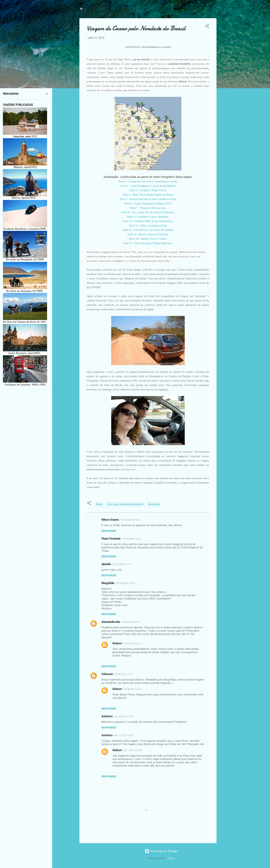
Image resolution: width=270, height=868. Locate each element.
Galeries (171, 858)
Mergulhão (108, 583)
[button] (207, 27)
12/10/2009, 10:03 (131, 539)
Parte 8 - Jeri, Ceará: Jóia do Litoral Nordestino (148, 212)
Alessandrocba (111, 622)
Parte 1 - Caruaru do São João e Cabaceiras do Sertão (148, 181)
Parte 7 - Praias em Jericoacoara (148, 208)
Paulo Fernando (111, 539)
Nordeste (154, 504)
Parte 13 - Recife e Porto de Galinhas (148, 234)
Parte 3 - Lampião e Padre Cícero (148, 190)
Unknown (107, 674)
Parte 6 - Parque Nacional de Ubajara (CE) (148, 203)
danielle (106, 564)
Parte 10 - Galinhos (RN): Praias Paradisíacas (148, 221)
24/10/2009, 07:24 (125, 583)
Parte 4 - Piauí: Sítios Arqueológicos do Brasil (148, 195)
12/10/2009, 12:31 (122, 564)
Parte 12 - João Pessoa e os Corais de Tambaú (148, 230)
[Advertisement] (231, 73)
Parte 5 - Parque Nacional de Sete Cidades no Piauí (148, 199)
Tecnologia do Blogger (161, 851)
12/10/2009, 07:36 (130, 520)
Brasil (99, 504)
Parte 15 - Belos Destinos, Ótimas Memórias (148, 243)
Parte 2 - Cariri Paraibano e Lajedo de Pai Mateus (148, 186)
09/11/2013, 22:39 (133, 750)
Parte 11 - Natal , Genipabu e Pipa (148, 225)
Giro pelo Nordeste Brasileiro (125, 504)
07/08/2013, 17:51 (124, 674)
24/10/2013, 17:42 (124, 716)
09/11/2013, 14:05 (124, 735)
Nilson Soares (110, 520)
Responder (109, 531)
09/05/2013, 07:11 (133, 644)
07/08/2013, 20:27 (133, 689)
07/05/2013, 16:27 (131, 622)
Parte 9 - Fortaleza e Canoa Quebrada (148, 217)
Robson (117, 643)
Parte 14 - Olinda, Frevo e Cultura (148, 239)
